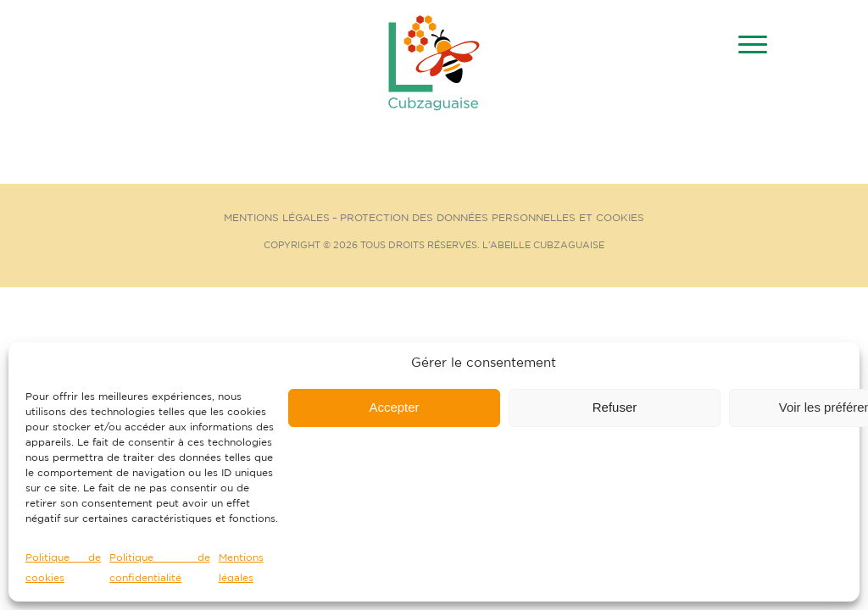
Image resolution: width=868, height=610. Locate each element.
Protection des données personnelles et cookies (492, 218)
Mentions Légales (277, 218)
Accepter (394, 407)
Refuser (615, 407)
